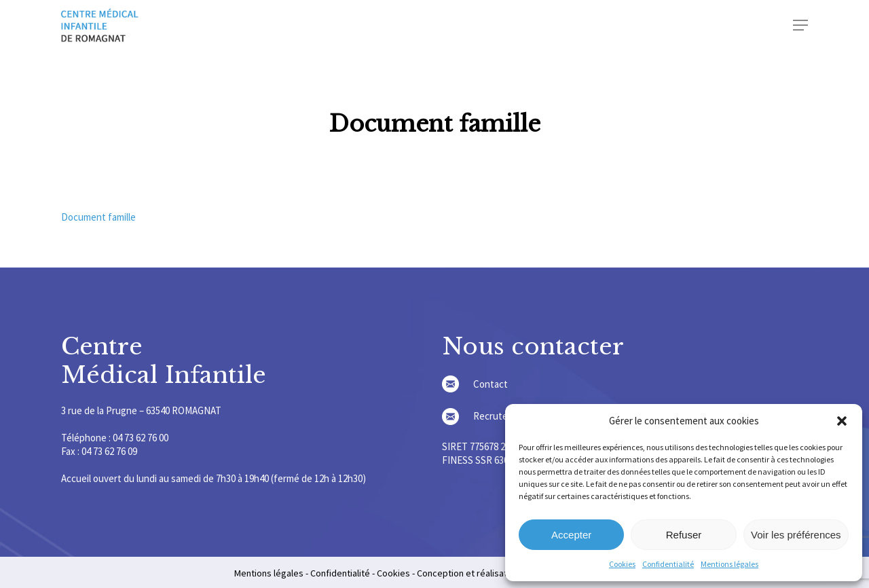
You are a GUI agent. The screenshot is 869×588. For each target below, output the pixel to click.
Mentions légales (729, 564)
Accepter (571, 535)
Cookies (622, 564)
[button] (842, 421)
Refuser (684, 535)
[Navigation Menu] (800, 25)
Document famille (98, 217)
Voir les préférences (796, 535)
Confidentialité (668, 564)
